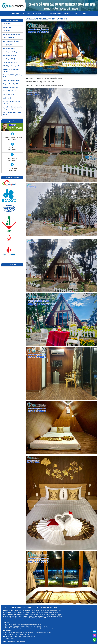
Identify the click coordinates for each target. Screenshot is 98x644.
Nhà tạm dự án (7, 45)
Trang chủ (15, 14)
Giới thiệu (26, 14)
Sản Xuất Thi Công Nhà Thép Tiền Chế (12, 103)
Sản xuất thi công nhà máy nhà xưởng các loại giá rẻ (12, 108)
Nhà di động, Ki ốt (8, 95)
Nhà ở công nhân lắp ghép (11, 41)
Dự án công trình (54, 14)
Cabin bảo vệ (7, 98)
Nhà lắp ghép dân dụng (10, 52)
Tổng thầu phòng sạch (10, 62)
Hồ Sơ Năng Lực (39, 14)
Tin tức (76, 14)
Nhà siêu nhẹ (7, 27)
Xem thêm (44, 618)
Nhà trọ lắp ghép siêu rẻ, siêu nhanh (12, 113)
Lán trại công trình (8, 38)
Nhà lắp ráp (6, 31)
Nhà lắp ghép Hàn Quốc (10, 59)
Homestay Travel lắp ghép (11, 80)
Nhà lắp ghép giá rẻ (9, 48)
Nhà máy (67, 14)
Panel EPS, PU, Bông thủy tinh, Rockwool (12, 76)
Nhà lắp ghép (7, 24)
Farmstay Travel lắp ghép (11, 87)
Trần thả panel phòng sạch (11, 66)
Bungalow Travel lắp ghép (11, 84)
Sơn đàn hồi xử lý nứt (9, 91)
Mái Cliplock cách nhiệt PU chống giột (11, 70)
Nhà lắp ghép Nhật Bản (10, 55)
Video (84, 14)
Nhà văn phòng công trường (11, 34)
